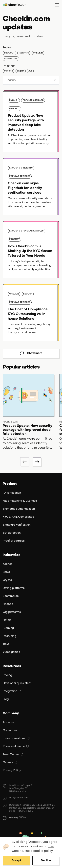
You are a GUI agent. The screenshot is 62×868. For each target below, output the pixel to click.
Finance (8, 604)
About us (9, 722)
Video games (11, 652)
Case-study (11, 59)
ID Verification (12, 493)
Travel (7, 644)
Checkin (38, 53)
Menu (57, 5)
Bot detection (12, 533)
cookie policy (43, 851)
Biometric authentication (19, 509)
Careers (10, 762)
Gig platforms (12, 612)
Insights (24, 53)
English (21, 71)
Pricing (7, 675)
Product (9, 53)
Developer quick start (17, 683)
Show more (31, 353)
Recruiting (10, 636)
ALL (30, 71)
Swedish (8, 71)
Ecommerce (11, 596)
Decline (46, 861)
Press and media (16, 746)
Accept (16, 861)
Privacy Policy (12, 770)
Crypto (7, 580)
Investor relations (16, 738)
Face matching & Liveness (20, 501)
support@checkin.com (34, 808)
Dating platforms (14, 588)
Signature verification (17, 525)
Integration (12, 691)
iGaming (8, 628)
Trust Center (13, 754)
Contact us (10, 730)
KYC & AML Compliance (18, 517)
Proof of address (14, 541)
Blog (6, 699)
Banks (7, 572)
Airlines (8, 564)
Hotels (7, 620)
